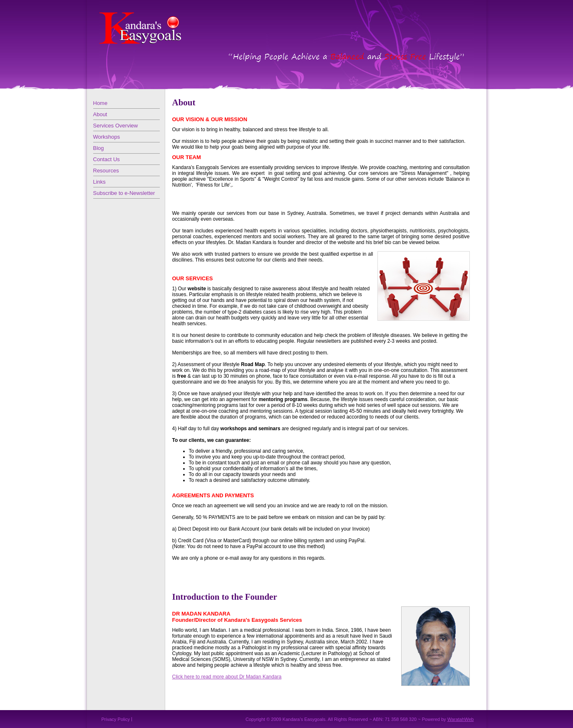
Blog (99, 148)
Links (99, 182)
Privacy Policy (116, 719)
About (100, 114)
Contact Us (107, 159)
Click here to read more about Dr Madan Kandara (227, 677)
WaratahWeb (461, 719)
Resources (106, 171)
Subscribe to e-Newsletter (124, 193)
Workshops (107, 137)
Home (100, 103)
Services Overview (116, 126)
